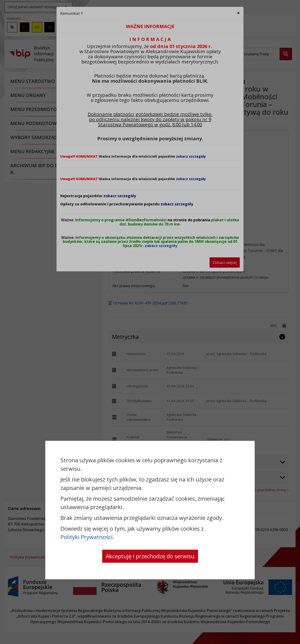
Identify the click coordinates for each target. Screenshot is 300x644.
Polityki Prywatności (86, 537)
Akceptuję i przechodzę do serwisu (150, 556)
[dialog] (150, 322)
